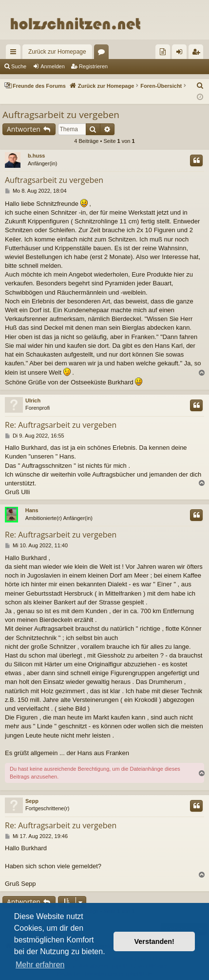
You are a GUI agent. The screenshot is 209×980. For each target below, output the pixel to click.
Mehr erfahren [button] (40, 965)
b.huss (36, 156)
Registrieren (93, 66)
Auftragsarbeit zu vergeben (61, 115)
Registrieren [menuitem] (198, 54)
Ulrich (33, 400)
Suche (19, 66)
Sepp (32, 801)
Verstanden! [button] (154, 941)
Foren (103, 54)
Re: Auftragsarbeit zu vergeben (61, 425)
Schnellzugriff (15, 54)
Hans (32, 510)
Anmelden (53, 66)
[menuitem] (163, 52)
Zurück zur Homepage (57, 52)
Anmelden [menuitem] (181, 54)
